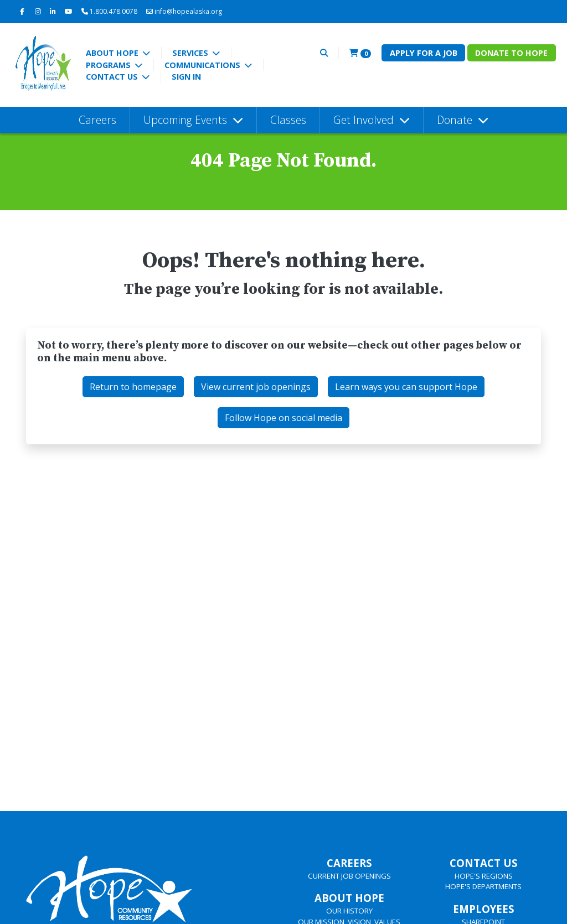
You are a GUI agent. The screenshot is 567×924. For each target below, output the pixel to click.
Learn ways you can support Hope (406, 387)
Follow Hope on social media (283, 418)
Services (191, 53)
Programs (109, 65)
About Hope (113, 53)
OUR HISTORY (349, 911)
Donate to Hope (511, 53)
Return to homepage (133, 387)
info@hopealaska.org (184, 11)
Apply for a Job (424, 53)
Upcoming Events (187, 120)
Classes (288, 120)
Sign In (186, 77)
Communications (203, 65)
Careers (97, 120)
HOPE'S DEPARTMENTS (483, 886)
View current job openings (256, 387)
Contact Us (113, 77)
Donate (456, 120)
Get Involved (365, 120)
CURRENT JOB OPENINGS (349, 876)
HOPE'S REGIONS (484, 876)
